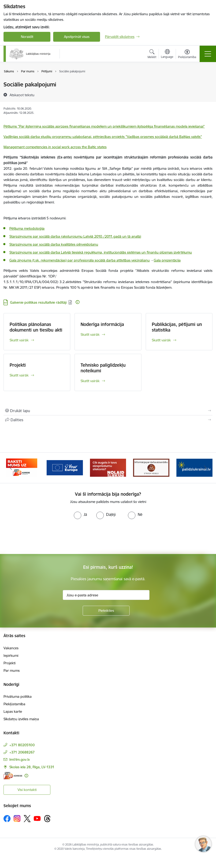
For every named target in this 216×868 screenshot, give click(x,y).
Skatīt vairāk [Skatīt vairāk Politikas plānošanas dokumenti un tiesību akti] (19, 340)
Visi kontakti (27, 790)
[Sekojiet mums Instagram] (17, 818)
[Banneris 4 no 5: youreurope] (108, 467)
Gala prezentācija (167, 260)
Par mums (12, 670)
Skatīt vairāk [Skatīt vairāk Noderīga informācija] (90, 334)
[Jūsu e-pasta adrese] (106, 595)
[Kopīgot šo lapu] (108, 420)
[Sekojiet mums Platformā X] (27, 819)
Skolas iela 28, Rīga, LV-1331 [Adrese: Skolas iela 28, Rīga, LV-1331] (32, 767)
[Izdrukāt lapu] (108, 411)
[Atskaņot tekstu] (22, 95)
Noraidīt (27, 37)
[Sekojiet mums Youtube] (37, 818)
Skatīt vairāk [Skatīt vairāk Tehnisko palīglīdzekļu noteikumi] (90, 381)
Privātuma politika (18, 696)
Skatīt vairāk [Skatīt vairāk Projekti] (19, 375)
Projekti (18, 365)
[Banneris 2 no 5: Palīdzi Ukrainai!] (22, 467)
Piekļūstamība (14, 704)
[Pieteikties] (106, 611)
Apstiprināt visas (77, 37)
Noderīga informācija (102, 324)
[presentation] (39, 537)
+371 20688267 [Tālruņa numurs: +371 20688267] (22, 752)
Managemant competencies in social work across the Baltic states (55, 147)
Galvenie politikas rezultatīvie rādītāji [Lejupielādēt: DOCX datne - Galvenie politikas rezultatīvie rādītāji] (38, 302)
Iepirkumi (11, 656)
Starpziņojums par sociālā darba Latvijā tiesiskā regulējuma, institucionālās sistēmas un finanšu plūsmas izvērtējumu (101, 252)
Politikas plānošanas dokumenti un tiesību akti (36, 327)
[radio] (80, 514)
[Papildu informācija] (78, 302)
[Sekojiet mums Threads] (47, 819)
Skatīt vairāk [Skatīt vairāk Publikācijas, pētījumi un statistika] (161, 340)
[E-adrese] (13, 776)
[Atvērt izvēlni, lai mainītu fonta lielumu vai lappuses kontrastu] (187, 55)
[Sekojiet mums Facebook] (7, 819)
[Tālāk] (205, 468)
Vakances (11, 648)
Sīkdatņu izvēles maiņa (21, 719)
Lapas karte (13, 711)
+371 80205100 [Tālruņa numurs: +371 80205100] (22, 745)
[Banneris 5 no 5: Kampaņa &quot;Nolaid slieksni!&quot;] (151, 467)
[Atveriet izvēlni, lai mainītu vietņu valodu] (167, 54)
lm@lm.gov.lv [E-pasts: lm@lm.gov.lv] (20, 759)
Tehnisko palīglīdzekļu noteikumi (103, 368)
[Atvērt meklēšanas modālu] (152, 55)
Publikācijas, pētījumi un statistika (177, 327)
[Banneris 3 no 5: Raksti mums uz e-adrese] (65, 467)
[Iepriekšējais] (11, 468)
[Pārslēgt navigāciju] (208, 54)
